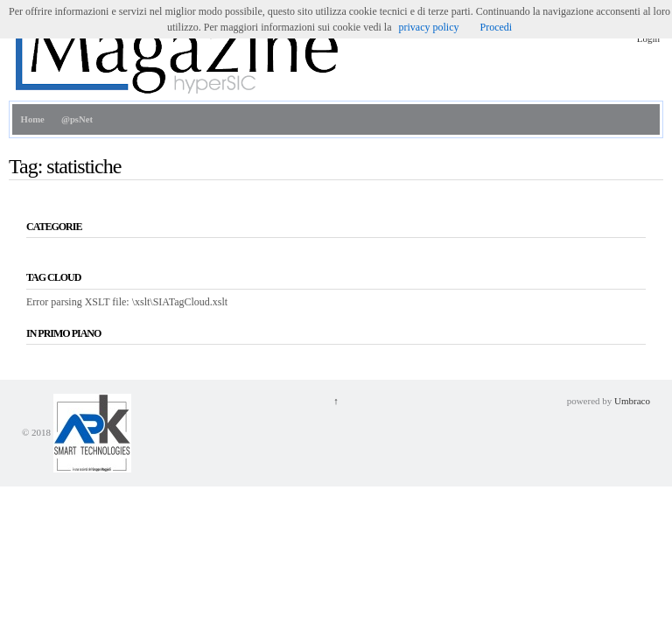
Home (33, 119)
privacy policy (428, 27)
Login (648, 38)
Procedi (496, 27)
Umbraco (632, 401)
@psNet (77, 119)
